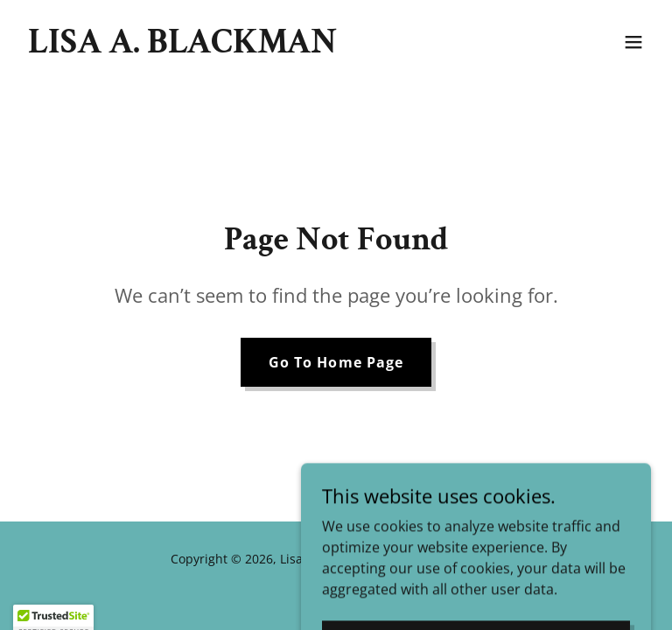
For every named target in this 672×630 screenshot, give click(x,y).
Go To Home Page (336, 362)
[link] (182, 47)
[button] (633, 42)
